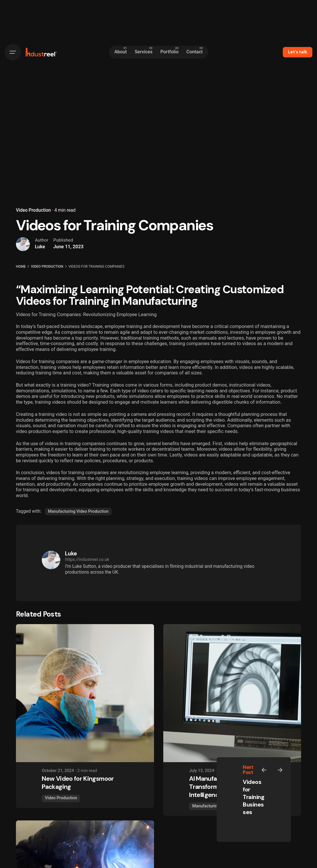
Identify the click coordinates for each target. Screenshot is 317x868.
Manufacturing (206, 806)
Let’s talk (298, 52)
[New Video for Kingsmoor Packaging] (85, 693)
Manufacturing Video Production (78, 511)
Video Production (33, 210)
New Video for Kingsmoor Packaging (78, 783)
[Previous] (264, 770)
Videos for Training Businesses (253, 797)
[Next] (280, 770)
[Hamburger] (13, 52)
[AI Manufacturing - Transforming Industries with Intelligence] (232, 693)
